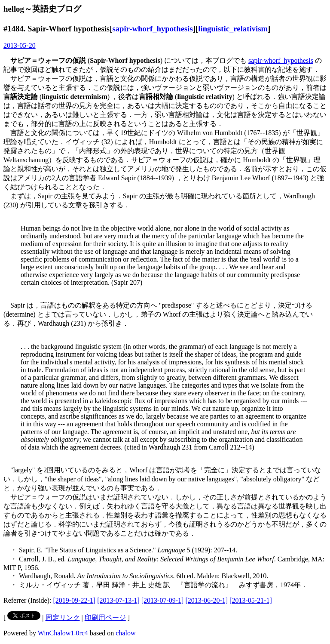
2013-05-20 (20, 45)
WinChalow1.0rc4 (63, 633)
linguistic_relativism (233, 29)
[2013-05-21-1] (251, 600)
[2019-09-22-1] (75, 600)
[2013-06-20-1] (206, 600)
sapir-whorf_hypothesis (152, 29)
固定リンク (63, 618)
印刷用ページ (105, 618)
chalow (125, 633)
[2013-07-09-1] (163, 600)
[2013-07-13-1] (118, 600)
